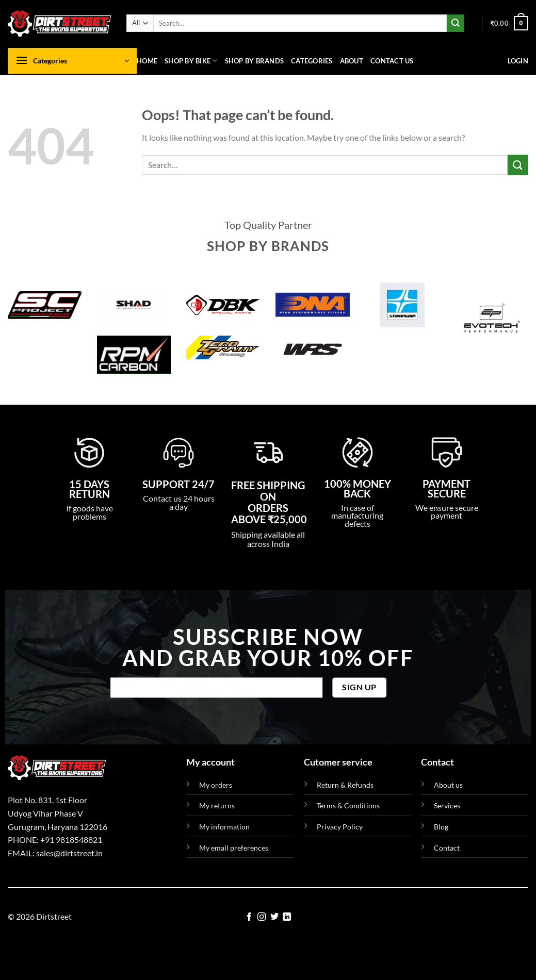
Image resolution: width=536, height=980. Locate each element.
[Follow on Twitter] (274, 917)
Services (447, 805)
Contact (447, 848)
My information (224, 827)
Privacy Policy (340, 827)
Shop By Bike (191, 61)
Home (147, 61)
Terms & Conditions (348, 805)
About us (448, 785)
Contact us (392, 61)
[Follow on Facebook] (249, 917)
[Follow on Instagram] (262, 917)
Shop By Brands (255, 61)
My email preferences (234, 848)
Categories (312, 61)
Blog (441, 827)
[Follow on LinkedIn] (287, 917)
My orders (216, 785)
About (352, 61)
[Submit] (456, 23)
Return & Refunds (345, 785)
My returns (217, 805)
